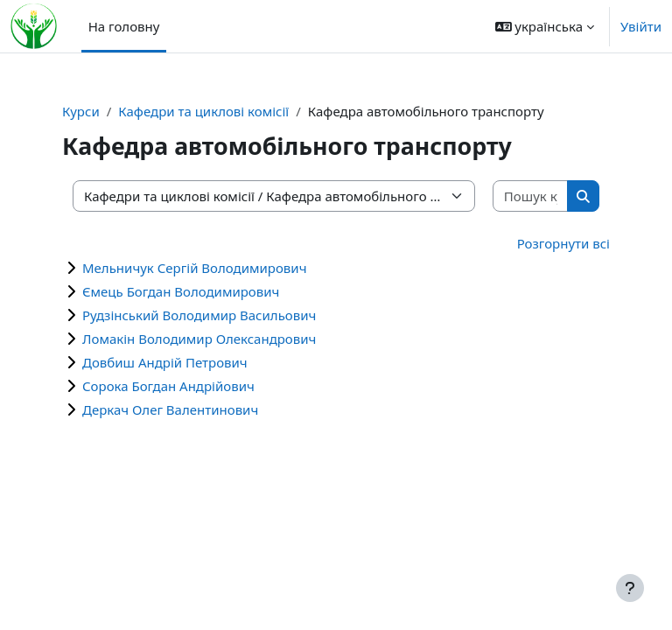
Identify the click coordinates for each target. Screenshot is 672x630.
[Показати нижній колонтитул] (630, 588)
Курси (81, 111)
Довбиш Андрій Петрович (165, 362)
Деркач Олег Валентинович (170, 409)
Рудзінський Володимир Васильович (199, 315)
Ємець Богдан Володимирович (181, 291)
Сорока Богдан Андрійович (168, 386)
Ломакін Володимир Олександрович (199, 339)
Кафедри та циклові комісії (203, 111)
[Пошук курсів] (531, 196)
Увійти (641, 26)
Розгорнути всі (563, 243)
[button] (545, 26)
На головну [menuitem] (124, 26)
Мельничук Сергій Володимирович (194, 268)
